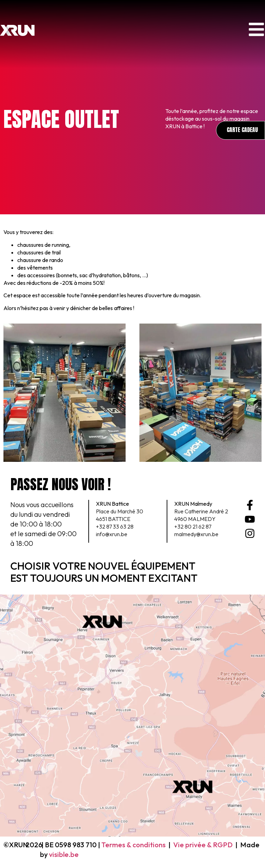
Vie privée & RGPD (203, 845)
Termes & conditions (134, 845)
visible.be (64, 854)
